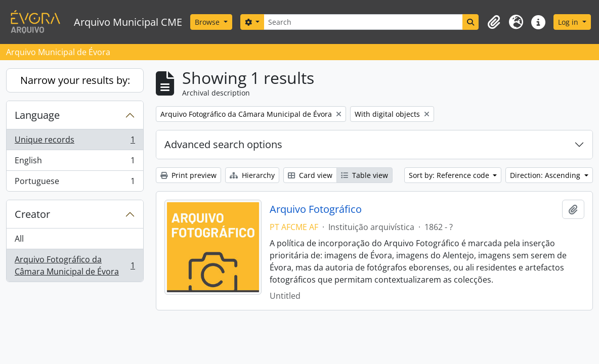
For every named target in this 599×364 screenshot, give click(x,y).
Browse (208, 22)
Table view (365, 175)
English (75, 163)
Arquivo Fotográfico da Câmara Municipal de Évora (75, 265)
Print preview (188, 175)
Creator (32, 214)
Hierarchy (252, 175)
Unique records (75, 142)
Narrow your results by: (75, 80)
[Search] (363, 22)
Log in (569, 22)
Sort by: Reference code (450, 175)
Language (37, 115)
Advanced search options (223, 144)
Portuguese (75, 183)
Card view (310, 175)
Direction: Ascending (546, 175)
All (19, 239)
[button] (494, 22)
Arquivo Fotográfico (316, 209)
